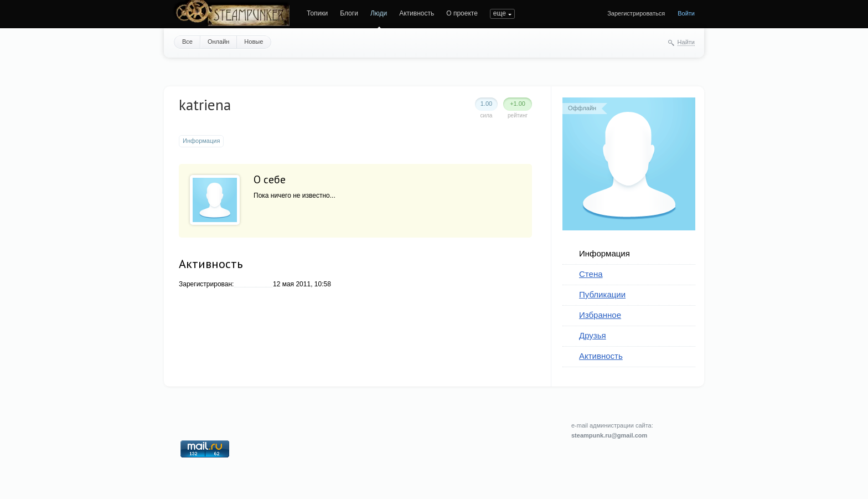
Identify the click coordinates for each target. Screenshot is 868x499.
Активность (417, 13)
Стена (591, 274)
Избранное (600, 315)
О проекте (462, 13)
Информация (604, 253)
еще (500, 13)
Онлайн (218, 42)
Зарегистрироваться (636, 13)
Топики (317, 13)
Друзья (593, 335)
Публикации (602, 294)
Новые (254, 42)
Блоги (349, 13)
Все (187, 42)
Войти (686, 13)
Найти (686, 42)
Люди (379, 13)
